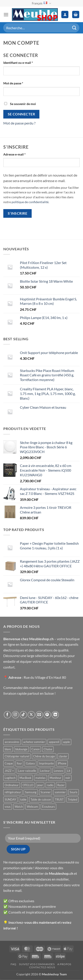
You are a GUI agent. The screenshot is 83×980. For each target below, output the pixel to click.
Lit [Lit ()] (69, 771)
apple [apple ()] (67, 742)
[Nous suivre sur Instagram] (15, 715)
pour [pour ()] (40, 785)
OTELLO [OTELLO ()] (28, 785)
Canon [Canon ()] (36, 749)
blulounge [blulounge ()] (21, 749)
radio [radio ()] (50, 785)
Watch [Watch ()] (19, 807)
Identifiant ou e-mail (26, 62)
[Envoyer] (74, 28)
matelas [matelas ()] (41, 778)
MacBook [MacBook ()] (25, 778)
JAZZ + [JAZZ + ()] (9, 771)
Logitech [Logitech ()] (10, 778)
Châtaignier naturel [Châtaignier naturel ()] (17, 756)
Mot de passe (21, 83)
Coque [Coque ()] (9, 763)
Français (41, 3)
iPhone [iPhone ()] (62, 763)
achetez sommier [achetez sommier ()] (34, 742)
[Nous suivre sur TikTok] (23, 715)
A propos (64, 964)
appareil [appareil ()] (54, 742)
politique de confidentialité (30, 202)
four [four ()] (19, 763)
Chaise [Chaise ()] (48, 749)
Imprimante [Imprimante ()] (46, 763)
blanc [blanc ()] (8, 749)
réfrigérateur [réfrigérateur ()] (13, 792)
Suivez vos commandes (37, 964)
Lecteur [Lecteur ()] (45, 771)
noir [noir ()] (68, 778)
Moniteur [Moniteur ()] (55, 778)
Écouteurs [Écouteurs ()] (48, 807)
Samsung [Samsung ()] (31, 792)
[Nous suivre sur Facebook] (7, 715)
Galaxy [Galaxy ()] (30, 763)
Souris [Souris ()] (74, 792)
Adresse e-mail (22, 154)
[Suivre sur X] (31, 715)
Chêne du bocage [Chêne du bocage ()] (44, 756)
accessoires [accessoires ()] (12, 742)
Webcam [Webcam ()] (32, 807)
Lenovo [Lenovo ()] (58, 771)
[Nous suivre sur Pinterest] (47, 715)
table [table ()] (23, 799)
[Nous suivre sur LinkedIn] (55, 715)
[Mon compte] (65, 15)
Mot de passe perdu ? (19, 123)
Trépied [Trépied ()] (72, 799)
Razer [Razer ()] (61, 785)
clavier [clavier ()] (63, 756)
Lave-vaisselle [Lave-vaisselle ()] (27, 771)
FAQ (14, 964)
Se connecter (21, 114)
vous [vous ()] (8, 807)
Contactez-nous (42, 967)
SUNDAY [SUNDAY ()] (10, 799)
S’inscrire (18, 213)
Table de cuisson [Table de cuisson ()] (41, 799)
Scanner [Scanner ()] (46, 792)
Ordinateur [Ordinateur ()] (12, 785)
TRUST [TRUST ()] (59, 799)
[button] (6, 15)
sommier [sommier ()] (60, 792)
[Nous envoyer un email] (39, 715)
